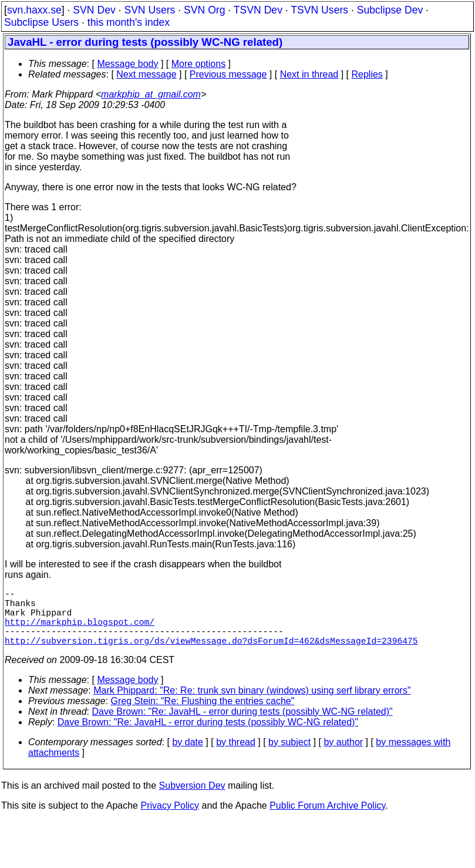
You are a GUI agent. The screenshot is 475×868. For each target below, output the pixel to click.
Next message (146, 74)
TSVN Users (319, 10)
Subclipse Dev (390, 10)
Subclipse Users (41, 22)
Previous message (228, 74)
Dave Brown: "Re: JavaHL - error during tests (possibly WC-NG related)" (242, 726)
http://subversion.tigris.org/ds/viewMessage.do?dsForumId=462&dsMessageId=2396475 (211, 654)
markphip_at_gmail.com (151, 94)
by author (343, 756)
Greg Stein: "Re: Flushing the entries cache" (203, 715)
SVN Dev (94, 10)
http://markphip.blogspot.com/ (80, 631)
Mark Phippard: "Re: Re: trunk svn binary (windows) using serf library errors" (252, 704)
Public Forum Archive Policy (327, 820)
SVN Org (204, 10)
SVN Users (149, 10)
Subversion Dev (192, 800)
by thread (236, 756)
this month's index (129, 22)
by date (187, 756)
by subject (289, 756)
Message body (127, 64)
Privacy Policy (170, 820)
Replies (367, 74)
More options (199, 64)
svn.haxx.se (34, 10)
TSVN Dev (258, 10)
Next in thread (309, 74)
